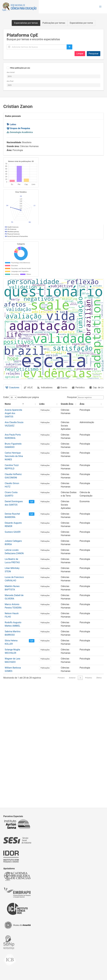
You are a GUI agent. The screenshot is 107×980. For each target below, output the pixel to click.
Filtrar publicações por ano (20, 68)
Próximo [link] (89, 797)
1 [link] (80, 797)
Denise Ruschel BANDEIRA (18, 674)
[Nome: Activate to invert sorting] (20, 590)
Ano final (10, 81)
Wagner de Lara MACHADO (18, 784)
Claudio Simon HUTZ (15, 650)
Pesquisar (94, 54)
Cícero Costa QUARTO (16, 656)
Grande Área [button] (66, 589)
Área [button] (85, 589)
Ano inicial (11, 72)
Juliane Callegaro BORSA (17, 693)
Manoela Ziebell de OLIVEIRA (19, 735)
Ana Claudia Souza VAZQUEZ (19, 604)
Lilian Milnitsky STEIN (15, 714)
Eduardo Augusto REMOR (17, 680)
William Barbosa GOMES (17, 790)
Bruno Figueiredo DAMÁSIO (18, 620)
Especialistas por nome (81, 23)
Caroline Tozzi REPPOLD (17, 635)
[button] (100, 7)
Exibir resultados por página (21, 583)
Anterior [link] (72, 797)
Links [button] (48, 589)
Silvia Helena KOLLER (15, 772)
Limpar (80, 54)
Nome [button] (8, 589)
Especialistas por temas (26, 23)
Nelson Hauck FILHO (15, 750)
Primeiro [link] (61, 797)
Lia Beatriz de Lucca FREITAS (19, 708)
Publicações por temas (54, 23)
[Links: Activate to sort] (51, 590)
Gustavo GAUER (13, 687)
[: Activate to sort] (40, 590)
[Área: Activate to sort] (93, 590)
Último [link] (99, 797)
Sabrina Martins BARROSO (18, 766)
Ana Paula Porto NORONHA (18, 614)
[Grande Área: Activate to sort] (70, 590)
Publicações (51, 596)
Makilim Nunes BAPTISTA (18, 729)
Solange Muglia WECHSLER (18, 778)
